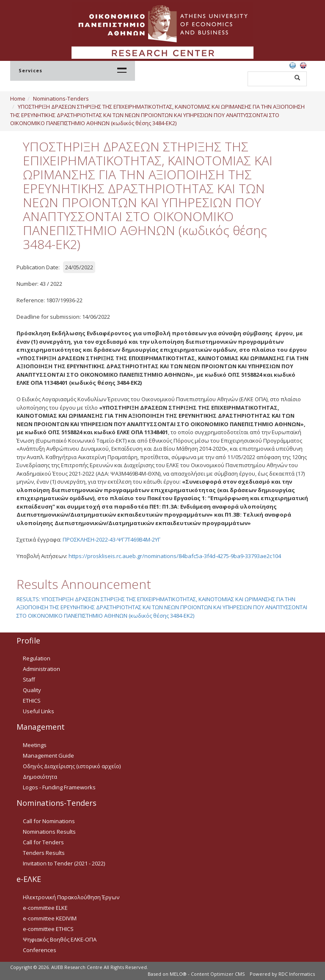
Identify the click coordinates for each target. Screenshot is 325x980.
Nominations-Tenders (61, 99)
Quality (32, 690)
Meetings (35, 745)
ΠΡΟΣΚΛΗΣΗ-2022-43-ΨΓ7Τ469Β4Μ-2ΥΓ (112, 539)
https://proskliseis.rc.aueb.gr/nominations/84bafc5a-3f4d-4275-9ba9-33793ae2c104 (175, 556)
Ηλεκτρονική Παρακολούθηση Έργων (71, 897)
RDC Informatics (297, 974)
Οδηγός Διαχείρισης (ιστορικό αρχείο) (72, 766)
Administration (41, 669)
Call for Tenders (43, 842)
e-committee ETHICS (48, 929)
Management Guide (48, 756)
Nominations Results (49, 832)
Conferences (40, 950)
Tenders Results (44, 853)
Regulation (37, 658)
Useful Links (39, 711)
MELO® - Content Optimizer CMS (207, 974)
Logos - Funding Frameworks (59, 787)
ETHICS (32, 701)
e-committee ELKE (45, 908)
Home (18, 99)
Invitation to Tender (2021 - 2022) (64, 863)
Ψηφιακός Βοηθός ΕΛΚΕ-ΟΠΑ (60, 939)
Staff (29, 679)
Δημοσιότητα (40, 777)
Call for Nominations (49, 821)
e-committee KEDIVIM (50, 918)
